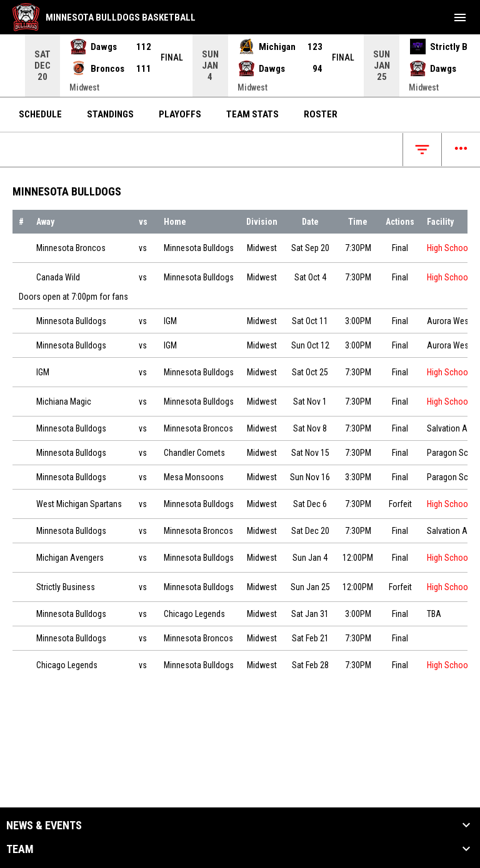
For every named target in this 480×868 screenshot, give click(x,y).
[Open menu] (461, 150)
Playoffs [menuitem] (180, 114)
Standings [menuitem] (110, 114)
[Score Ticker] (240, 66)
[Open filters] (422, 150)
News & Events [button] (44, 826)
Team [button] (20, 849)
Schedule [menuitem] (40, 114)
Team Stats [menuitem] (252, 114)
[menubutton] (460, 17)
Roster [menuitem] (321, 114)
